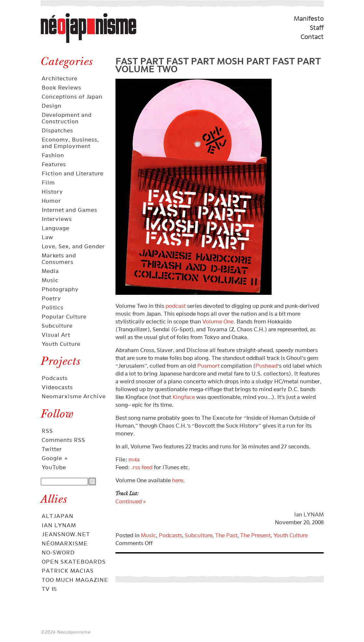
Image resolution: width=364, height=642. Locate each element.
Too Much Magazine (75, 580)
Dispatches (57, 130)
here (178, 480)
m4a (134, 459)
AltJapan (58, 516)
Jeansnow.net (66, 534)
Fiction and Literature (73, 173)
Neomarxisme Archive (74, 396)
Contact (312, 37)
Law (47, 237)
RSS (47, 431)
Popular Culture (64, 317)
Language (55, 228)
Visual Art (56, 335)
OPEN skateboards (74, 562)
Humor (51, 201)
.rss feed (142, 467)
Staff (317, 28)
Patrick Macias (68, 571)
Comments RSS (63, 440)
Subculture (57, 326)
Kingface (184, 397)
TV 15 (49, 589)
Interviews (57, 219)
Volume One (218, 321)
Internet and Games (69, 210)
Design (52, 106)
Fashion (53, 155)
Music (50, 280)
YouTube (54, 467)
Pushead (266, 366)
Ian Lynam (59, 525)
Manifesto (309, 19)
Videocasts (57, 387)
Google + (55, 458)
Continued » (131, 501)
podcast (176, 306)
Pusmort (208, 366)
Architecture (60, 78)
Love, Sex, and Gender (73, 246)
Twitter (52, 449)
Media (50, 271)
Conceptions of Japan (72, 97)
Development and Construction (67, 118)
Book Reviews (61, 88)
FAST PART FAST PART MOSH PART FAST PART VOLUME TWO (218, 64)
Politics (53, 307)
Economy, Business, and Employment (70, 143)
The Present (255, 535)
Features (54, 164)
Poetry (51, 298)
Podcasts (55, 378)
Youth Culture (61, 344)
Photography (60, 289)
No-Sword (58, 553)
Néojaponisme (62, 43)
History (52, 192)
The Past (226, 535)
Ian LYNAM (309, 514)
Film (48, 183)
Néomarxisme (65, 543)
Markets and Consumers (59, 259)
